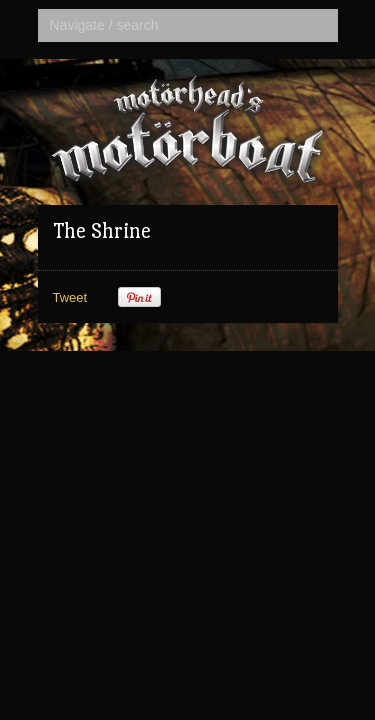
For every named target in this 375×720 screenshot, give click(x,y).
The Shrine (102, 231)
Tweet (70, 297)
